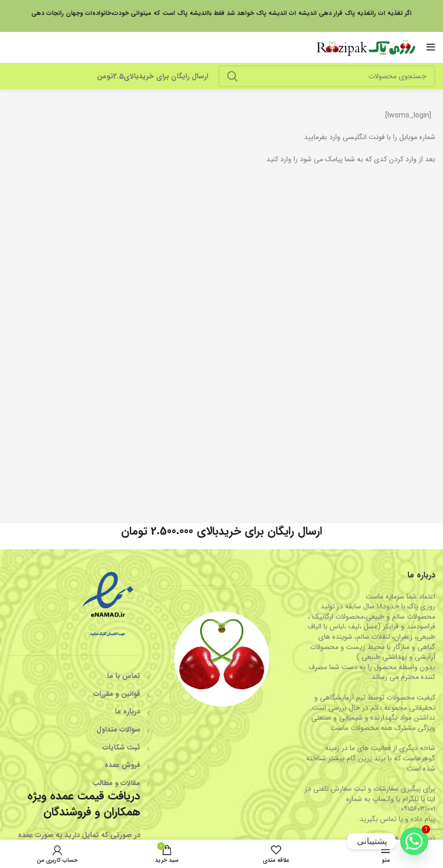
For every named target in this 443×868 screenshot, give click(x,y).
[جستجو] (327, 76)
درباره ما (127, 711)
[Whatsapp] (414, 841)
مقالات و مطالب (116, 783)
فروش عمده (122, 765)
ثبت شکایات (121, 747)
